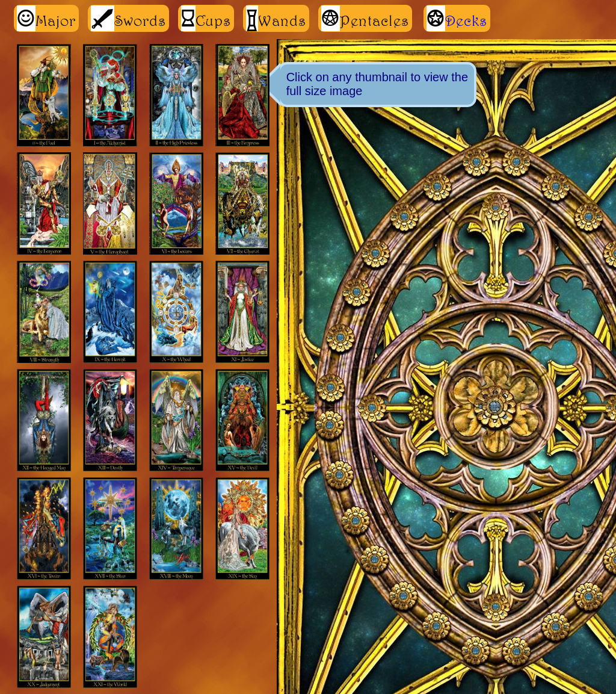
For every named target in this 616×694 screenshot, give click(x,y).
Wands (276, 18)
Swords (128, 18)
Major (46, 18)
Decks (466, 20)
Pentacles (365, 18)
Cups (206, 18)
